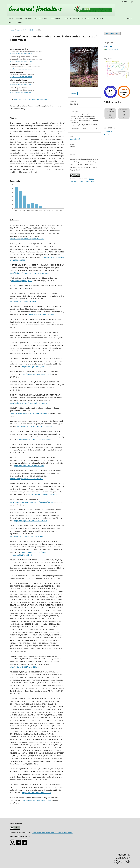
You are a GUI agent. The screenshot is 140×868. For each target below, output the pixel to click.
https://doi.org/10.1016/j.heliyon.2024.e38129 (27, 239)
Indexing (86, 18)
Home (12, 30)
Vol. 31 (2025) (29, 30)
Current (19, 18)
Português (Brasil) (113, 49)
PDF (75, 94)
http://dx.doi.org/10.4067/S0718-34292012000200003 (29, 273)
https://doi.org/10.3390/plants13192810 (25, 667)
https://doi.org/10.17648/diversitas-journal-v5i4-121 (29, 403)
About (9, 18)
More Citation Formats (79, 129)
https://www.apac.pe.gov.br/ (21, 281)
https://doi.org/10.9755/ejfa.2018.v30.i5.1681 (26, 536)
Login (132, 2)
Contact (19, 23)
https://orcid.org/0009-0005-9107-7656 (21, 69)
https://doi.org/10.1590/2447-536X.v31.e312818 (31, 99)
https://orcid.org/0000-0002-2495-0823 (21, 92)
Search (128, 18)
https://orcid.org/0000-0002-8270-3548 (21, 61)
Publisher (98, 18)
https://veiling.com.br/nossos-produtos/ (36, 374)
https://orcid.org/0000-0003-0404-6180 (21, 54)
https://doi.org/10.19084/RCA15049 (42, 314)
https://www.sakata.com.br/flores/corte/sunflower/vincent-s (32, 502)
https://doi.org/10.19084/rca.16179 (23, 301)
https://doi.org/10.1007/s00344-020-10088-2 (30, 521)
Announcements (41, 18)
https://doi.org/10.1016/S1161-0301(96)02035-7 (34, 426)
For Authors (108, 135)
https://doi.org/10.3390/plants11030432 (29, 466)
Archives (28, 18)
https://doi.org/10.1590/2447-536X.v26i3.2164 (27, 479)
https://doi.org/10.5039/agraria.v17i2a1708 (35, 440)
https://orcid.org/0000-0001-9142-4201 (21, 85)
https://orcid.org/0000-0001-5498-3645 (21, 77)
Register (125, 2)
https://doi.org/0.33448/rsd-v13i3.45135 (43, 495)
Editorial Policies (71, 18)
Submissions (56, 18)
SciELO (11, 23)
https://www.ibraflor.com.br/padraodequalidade (29, 413)
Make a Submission (112, 33)
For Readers (108, 132)
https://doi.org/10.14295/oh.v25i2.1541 (37, 367)
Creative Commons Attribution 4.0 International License (83, 181)
